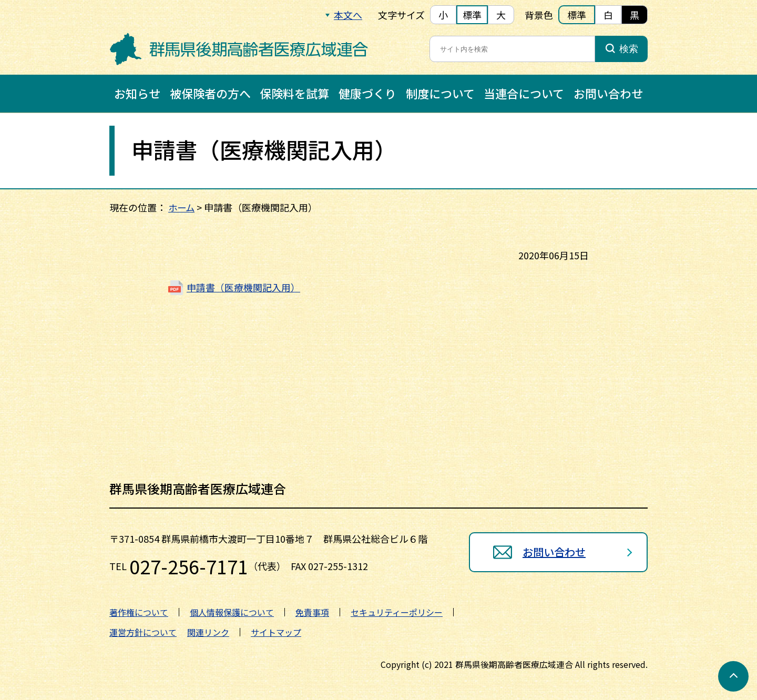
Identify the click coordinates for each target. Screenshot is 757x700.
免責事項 (312, 612)
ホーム (182, 207)
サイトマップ (276, 632)
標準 (472, 15)
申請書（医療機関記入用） (243, 287)
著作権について (139, 612)
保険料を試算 (294, 93)
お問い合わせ (608, 93)
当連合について (524, 93)
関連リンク (208, 632)
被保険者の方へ (210, 93)
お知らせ (137, 93)
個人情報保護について (232, 612)
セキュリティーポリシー (397, 612)
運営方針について (143, 632)
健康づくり (367, 93)
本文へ (348, 15)
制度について (440, 93)
